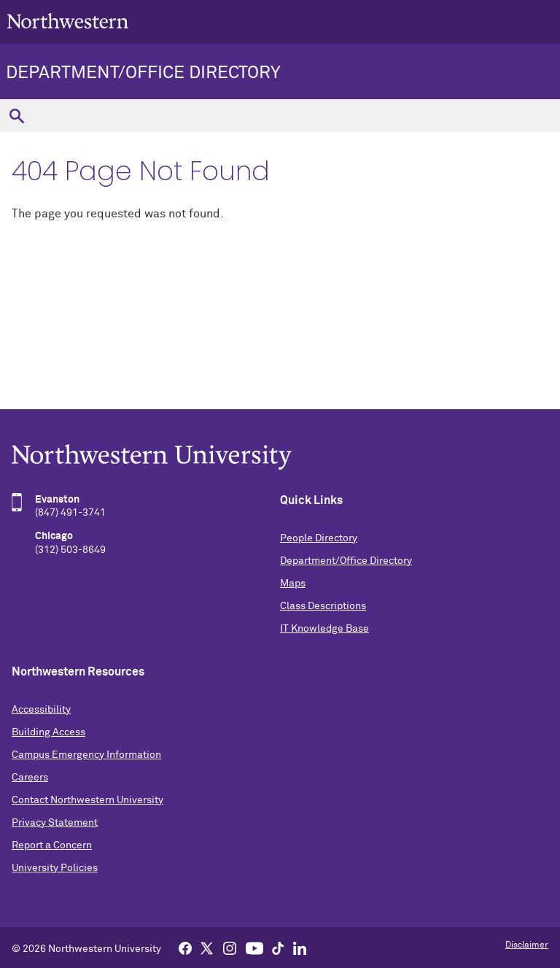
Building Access (48, 732)
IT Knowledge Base (324, 629)
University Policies (55, 868)
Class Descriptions (323, 606)
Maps (293, 584)
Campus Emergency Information (86, 755)
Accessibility (41, 710)
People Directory (319, 538)
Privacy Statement (55, 823)
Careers (30, 778)
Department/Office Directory (143, 73)
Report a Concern (52, 845)
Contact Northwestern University (87, 800)
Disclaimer (527, 945)
